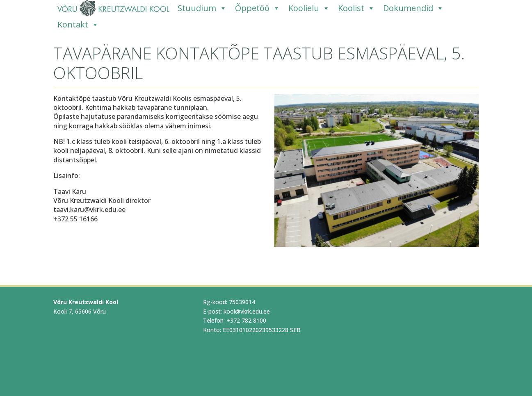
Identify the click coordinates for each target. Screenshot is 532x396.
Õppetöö (258, 8)
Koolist (356, 8)
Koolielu (309, 8)
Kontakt (78, 25)
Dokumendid (413, 8)
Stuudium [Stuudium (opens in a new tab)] (202, 8)
